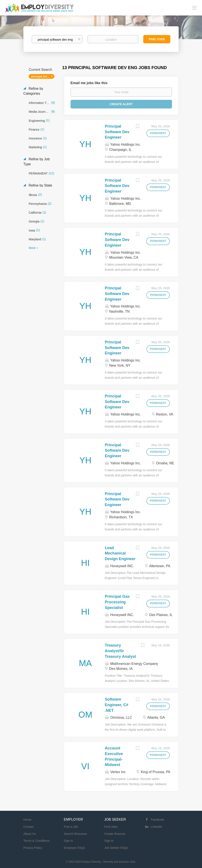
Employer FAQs (74, 848)
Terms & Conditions (36, 841)
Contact (28, 827)
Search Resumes (75, 834)
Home (27, 820)
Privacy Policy (33, 848)
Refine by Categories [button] (33, 91)
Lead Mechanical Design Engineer (120, 553)
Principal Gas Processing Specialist (117, 602)
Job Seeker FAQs (116, 848)
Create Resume (115, 834)
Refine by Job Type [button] (36, 162)
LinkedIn (157, 827)
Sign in (69, 841)
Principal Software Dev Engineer (117, 132)
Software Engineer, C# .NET (117, 705)
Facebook (157, 820)
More (32, 248)
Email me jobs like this (89, 83)
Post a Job (71, 827)
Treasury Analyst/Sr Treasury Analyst (120, 651)
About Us (30, 834)
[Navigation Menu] (194, 8)
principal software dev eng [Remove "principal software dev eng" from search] (43, 77)
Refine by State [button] (40, 185)
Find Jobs (157, 39)
